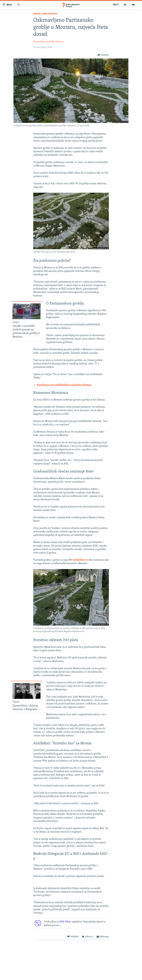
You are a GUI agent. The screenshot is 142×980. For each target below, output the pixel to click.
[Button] (103, 55)
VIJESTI (116, 5)
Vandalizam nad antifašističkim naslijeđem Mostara (64, 385)
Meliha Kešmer (56, 42)
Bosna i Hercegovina (45, 14)
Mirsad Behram (41, 42)
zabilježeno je (80, 560)
